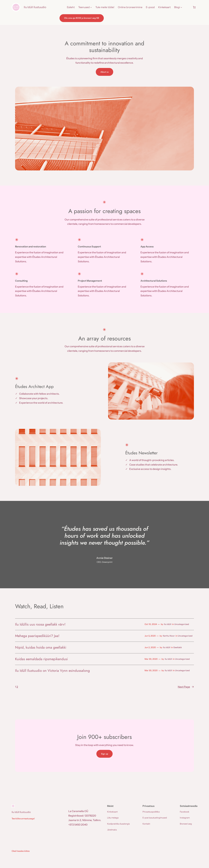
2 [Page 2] (17, 687)
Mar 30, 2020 (151, 659)
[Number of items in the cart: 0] (194, 7)
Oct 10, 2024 (151, 624)
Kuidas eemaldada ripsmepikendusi (41, 659)
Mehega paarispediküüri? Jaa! (37, 636)
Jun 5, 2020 (150, 636)
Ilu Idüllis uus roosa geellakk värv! (40, 624)
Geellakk (178, 647)
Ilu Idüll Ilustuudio (35, 7)
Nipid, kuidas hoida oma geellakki (41, 647)
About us (105, 72)
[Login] (187, 7)
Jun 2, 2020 (150, 647)
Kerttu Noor (169, 636)
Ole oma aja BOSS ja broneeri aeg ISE (82, 18)
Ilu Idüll (168, 624)
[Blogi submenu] (181, 7)
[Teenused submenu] (91, 7)
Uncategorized (182, 624)
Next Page (186, 687)
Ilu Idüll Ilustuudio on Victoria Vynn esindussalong (52, 671)
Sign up (105, 754)
